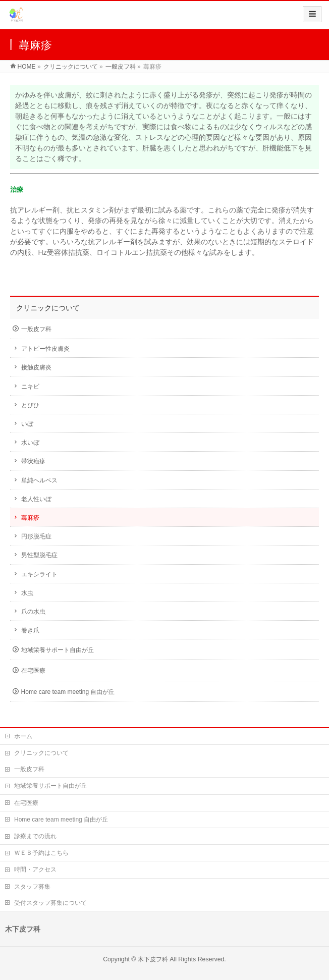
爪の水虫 (33, 612)
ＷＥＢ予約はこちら (41, 853)
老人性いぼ (36, 499)
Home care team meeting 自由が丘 (68, 692)
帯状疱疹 (33, 461)
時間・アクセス (35, 869)
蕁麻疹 (30, 518)
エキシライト (39, 574)
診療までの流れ (35, 836)
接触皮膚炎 (36, 367)
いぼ (27, 424)
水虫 (27, 593)
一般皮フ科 (36, 329)
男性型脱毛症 (39, 555)
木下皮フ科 (153, 959)
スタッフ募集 (32, 887)
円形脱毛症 (36, 536)
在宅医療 (33, 671)
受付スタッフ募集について (50, 903)
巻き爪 (30, 630)
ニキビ (30, 387)
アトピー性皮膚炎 (45, 349)
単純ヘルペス (39, 480)
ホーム (23, 736)
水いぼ (30, 443)
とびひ (30, 405)
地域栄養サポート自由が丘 (58, 650)
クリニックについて (48, 308)
